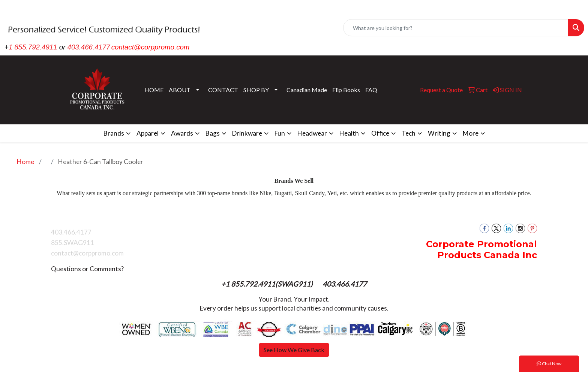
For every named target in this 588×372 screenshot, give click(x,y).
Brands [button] (114, 133)
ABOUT (180, 90)
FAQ (371, 90)
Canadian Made (307, 90)
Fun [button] (280, 133)
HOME (154, 90)
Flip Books (346, 90)
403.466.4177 (89, 47)
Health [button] (349, 133)
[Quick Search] (456, 28)
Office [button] (380, 133)
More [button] (471, 133)
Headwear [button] (312, 133)
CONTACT (223, 90)
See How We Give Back (294, 350)
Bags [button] (213, 133)
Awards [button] (182, 133)
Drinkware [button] (247, 133)
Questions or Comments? (87, 269)
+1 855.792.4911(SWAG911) (268, 284)
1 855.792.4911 (33, 47)
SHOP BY (256, 90)
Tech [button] (409, 133)
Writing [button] (439, 133)
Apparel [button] (148, 133)
